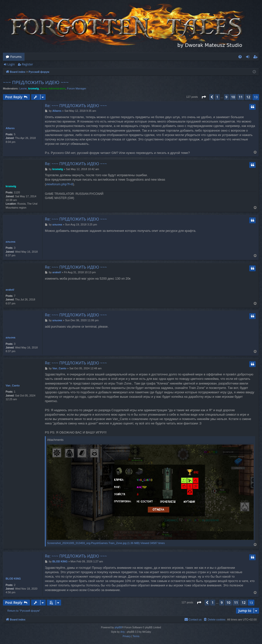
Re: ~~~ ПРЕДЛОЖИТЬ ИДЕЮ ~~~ (76, 106)
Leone (23, 88)
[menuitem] (240, 57)
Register (27, 64)
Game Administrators (53, 88)
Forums (16, 57)
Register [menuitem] (256, 58)
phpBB (118, 627)
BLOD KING (13, 579)
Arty (123, 632)
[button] (204, 97)
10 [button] (233, 97)
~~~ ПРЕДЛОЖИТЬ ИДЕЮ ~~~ (36, 82)
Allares (10, 128)
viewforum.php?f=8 (59, 184)
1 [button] (217, 97)
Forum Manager (77, 88)
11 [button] (241, 97)
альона (10, 242)
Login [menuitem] (249, 58)
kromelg (33, 88)
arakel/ (10, 290)
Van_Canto (13, 385)
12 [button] (248, 97)
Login (11, 64)
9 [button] (226, 97)
